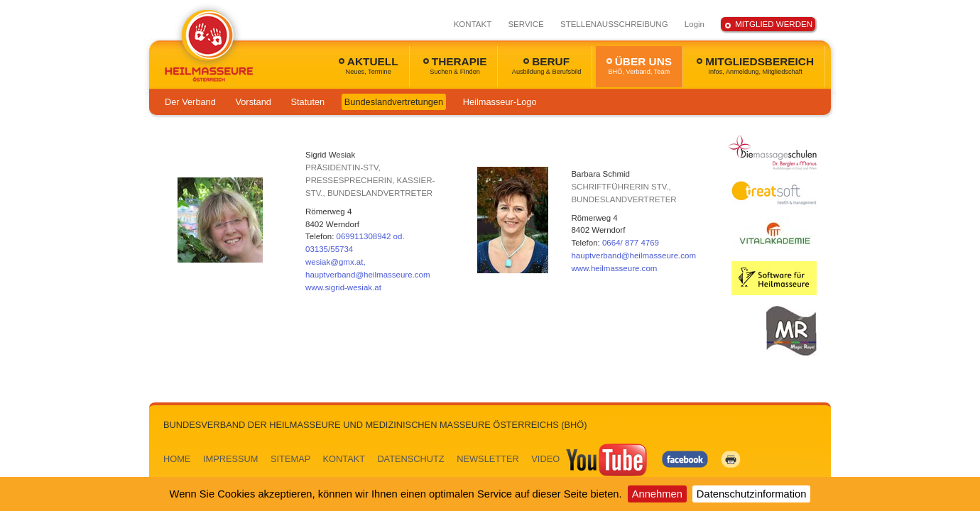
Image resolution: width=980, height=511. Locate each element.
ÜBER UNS (639, 65)
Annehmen (657, 494)
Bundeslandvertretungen (394, 102)
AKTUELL (369, 65)
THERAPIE (455, 65)
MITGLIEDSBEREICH (755, 65)
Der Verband (190, 102)
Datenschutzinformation (752, 494)
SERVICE (526, 24)
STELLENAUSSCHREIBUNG (614, 24)
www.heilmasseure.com (614, 268)
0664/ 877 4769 (631, 243)
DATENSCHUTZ (410, 459)
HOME (177, 459)
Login (695, 24)
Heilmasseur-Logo (500, 102)
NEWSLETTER (488, 459)
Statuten (308, 102)
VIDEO (590, 459)
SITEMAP (290, 459)
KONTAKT (473, 24)
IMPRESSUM (231, 459)
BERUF (547, 65)
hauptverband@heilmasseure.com (633, 255)
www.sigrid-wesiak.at (343, 287)
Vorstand (253, 102)
